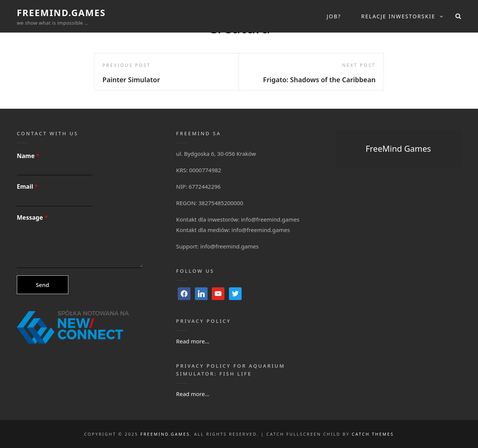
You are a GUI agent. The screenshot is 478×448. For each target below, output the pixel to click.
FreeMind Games (398, 148)
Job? (334, 16)
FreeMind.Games (61, 13)
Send (43, 285)
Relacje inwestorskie (403, 16)
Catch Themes (373, 434)
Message (32, 218)
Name (28, 156)
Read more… (193, 341)
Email (27, 187)
